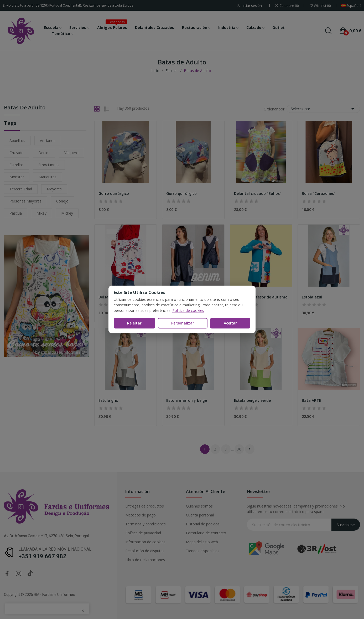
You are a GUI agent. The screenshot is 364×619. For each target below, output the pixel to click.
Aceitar (230, 323)
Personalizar (183, 323)
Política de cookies (188, 310)
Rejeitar (134, 323)
